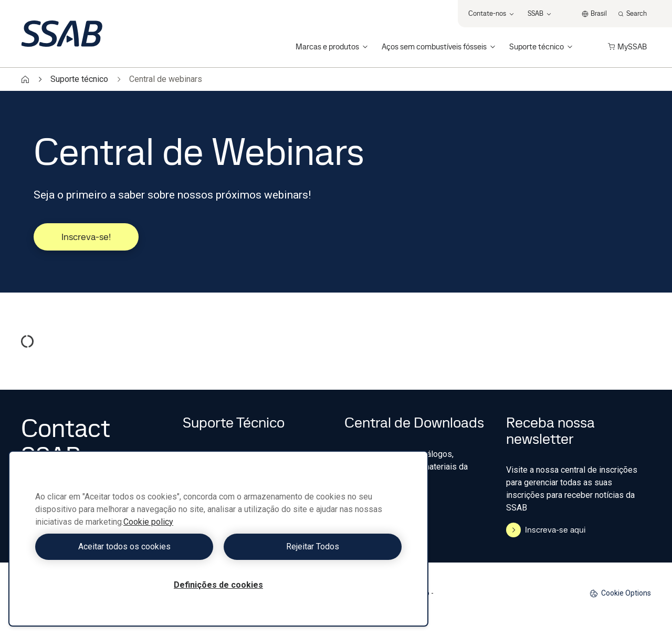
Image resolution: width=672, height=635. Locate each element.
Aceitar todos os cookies (124, 546)
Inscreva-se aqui (546, 530)
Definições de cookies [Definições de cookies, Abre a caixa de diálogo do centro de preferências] (218, 585)
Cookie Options (620, 593)
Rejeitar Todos (313, 546)
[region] (218, 539)
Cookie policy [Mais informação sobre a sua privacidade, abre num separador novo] (148, 522)
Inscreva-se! (86, 237)
